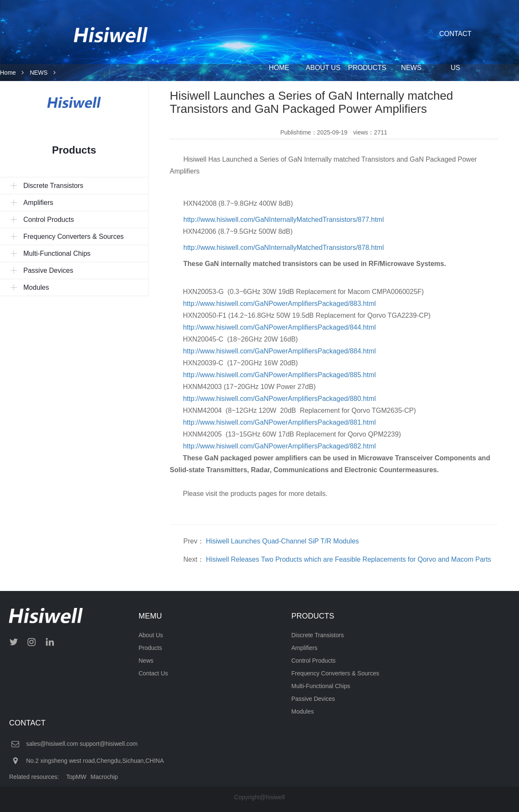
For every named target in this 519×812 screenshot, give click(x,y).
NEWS (411, 68)
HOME (279, 68)
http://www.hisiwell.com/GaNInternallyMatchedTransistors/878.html (283, 248)
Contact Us (153, 673)
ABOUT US (323, 68)
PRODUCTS (367, 68)
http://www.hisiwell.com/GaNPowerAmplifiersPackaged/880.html (279, 399)
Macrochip (104, 777)
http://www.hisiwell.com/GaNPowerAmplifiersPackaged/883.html (279, 304)
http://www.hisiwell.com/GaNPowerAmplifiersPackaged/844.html (279, 327)
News (146, 661)
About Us (151, 635)
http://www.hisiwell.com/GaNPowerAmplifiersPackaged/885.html (279, 375)
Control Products (314, 661)
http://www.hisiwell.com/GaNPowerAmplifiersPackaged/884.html (279, 351)
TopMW (76, 777)
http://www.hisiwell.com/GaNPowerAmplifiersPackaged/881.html (279, 422)
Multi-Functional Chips (321, 686)
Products (150, 648)
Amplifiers (304, 648)
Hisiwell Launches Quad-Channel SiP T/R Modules (282, 541)
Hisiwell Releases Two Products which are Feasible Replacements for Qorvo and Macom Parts (348, 559)
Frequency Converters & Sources (335, 673)
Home (8, 73)
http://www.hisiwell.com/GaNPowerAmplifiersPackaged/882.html (279, 446)
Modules (303, 711)
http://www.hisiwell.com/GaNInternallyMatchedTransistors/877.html (283, 220)
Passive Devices (313, 699)
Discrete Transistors (318, 635)
